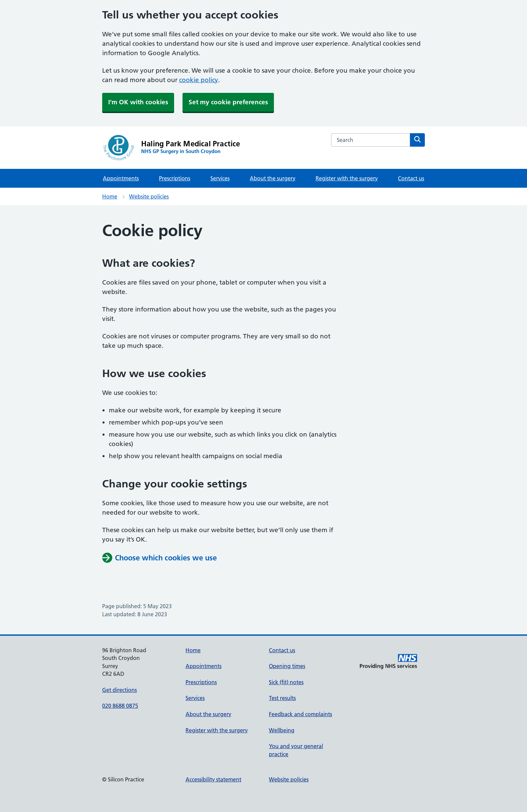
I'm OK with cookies (138, 102)
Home (110, 196)
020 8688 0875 (120, 706)
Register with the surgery (347, 178)
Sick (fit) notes (286, 682)
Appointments (121, 178)
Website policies (149, 196)
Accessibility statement (213, 779)
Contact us (411, 178)
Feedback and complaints (300, 714)
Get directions (119, 690)
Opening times (287, 666)
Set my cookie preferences (228, 102)
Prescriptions (175, 178)
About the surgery (273, 178)
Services (220, 178)
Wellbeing (282, 730)
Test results (282, 698)
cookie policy (199, 80)
